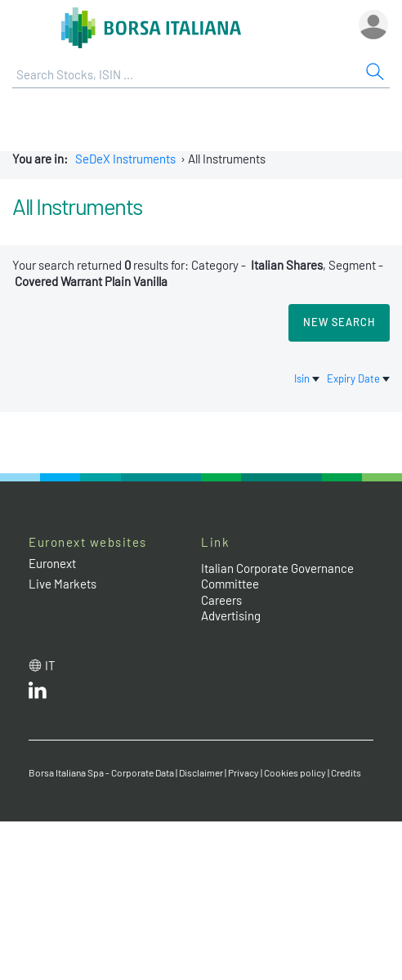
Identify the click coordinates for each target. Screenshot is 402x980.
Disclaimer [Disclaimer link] (201, 772)
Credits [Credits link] (346, 772)
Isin (308, 378)
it (50, 665)
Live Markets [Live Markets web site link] (63, 584)
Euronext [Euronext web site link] (52, 563)
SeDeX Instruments (125, 159)
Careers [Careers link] (221, 600)
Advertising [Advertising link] (231, 615)
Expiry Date (358, 378)
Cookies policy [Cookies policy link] (295, 772)
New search (339, 322)
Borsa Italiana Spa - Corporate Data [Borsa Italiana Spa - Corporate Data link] (101, 772)
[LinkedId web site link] (38, 694)
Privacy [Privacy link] (243, 772)
